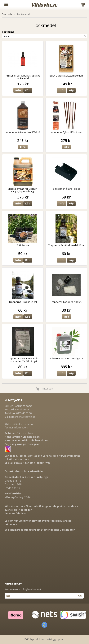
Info (18, 90)
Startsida (7, 14)
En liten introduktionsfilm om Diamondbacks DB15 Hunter (40, 530)
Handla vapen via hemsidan (22, 437)
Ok (80, 595)
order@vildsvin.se (25, 417)
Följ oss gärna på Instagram (22, 444)
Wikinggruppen (56, 639)
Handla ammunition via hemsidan (26, 440)
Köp (28, 90)
